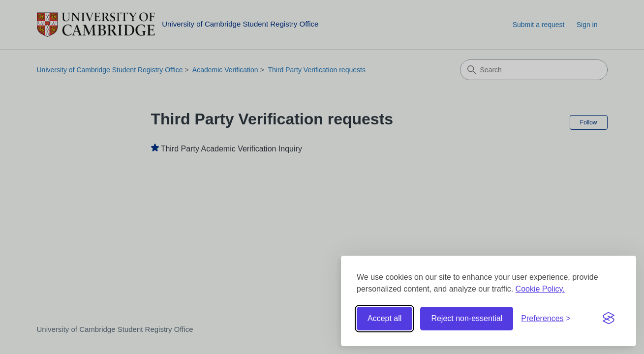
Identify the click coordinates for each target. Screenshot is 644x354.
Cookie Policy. (540, 289)
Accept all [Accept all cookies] (384, 318)
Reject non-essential (467, 318)
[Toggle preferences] (546, 319)
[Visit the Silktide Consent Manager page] (609, 319)
